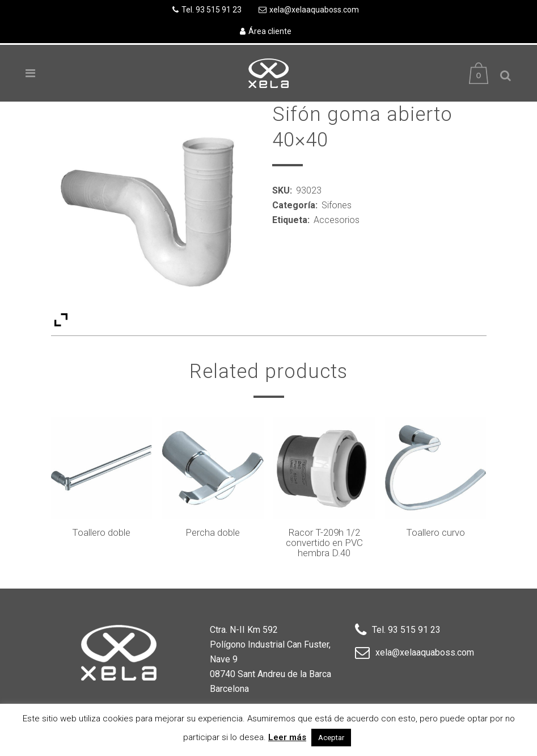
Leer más (287, 737)
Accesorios (337, 220)
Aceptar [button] (331, 738)
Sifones (337, 205)
